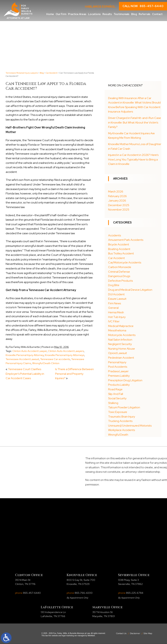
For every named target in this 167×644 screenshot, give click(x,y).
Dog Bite (114, 285)
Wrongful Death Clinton (46, 363)
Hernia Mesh (116, 312)
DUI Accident (116, 294)
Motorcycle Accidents (122, 335)
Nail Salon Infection (120, 340)
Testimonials (122, 14)
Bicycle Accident (119, 244)
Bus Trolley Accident (121, 253)
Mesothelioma (117, 330)
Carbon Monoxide (120, 267)
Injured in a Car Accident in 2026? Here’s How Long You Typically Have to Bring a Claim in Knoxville (133, 159)
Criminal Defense (119, 272)
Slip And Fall (116, 394)
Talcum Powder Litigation (124, 407)
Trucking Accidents (120, 421)
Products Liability (119, 385)
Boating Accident (119, 249)
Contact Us (121, 633)
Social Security (117, 398)
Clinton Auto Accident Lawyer (30, 351)
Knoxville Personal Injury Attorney (25, 355)
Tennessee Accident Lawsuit (22, 359)
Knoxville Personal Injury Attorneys (65, 355)
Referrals (144, 14)
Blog (134, 14)
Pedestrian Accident (121, 358)
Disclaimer (135, 633)
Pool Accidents (118, 367)
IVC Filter (114, 321)
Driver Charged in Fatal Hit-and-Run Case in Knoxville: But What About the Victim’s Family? (135, 122)
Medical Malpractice (121, 326)
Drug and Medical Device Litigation (130, 290)
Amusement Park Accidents (126, 240)
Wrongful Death (118, 435)
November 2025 (119, 210)
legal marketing (68, 636)
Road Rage (115, 389)
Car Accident (52, 73)
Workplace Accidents (122, 430)
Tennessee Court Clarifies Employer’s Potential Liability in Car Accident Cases (25, 374)
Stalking (113, 403)
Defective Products (120, 281)
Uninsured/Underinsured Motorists (130, 426)
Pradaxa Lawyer (118, 371)
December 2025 (119, 205)
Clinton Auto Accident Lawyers (66, 351)
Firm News (115, 303)
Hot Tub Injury (117, 317)
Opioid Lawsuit (118, 353)
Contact (157, 14)
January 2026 (117, 201)
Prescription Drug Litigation (125, 380)
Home (50, 14)
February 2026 (117, 196)
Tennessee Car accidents (55, 359)
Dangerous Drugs (119, 276)
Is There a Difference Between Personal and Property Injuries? (74, 374)
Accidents (115, 235)
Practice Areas (77, 14)
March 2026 (116, 192)
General (113, 308)
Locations (94, 14)
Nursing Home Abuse (122, 349)
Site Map (148, 633)
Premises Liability (119, 376)
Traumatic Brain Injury (122, 417)
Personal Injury (117, 362)
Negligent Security (120, 344)
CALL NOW (143, 6)
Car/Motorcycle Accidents (125, 262)
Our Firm (61, 14)
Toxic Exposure (118, 412)
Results (107, 14)
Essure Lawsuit (117, 299)
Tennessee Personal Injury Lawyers (22, 73)
